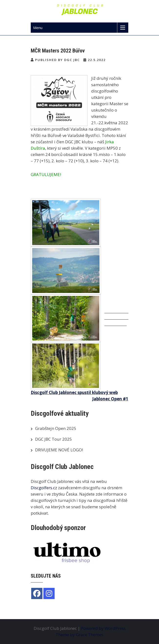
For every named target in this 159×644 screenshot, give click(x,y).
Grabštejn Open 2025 (56, 428)
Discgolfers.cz (44, 488)
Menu (38, 28)
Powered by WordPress (103, 628)
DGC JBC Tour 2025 (54, 439)
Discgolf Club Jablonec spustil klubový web (74, 392)
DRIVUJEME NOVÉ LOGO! (59, 450)
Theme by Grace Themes (79, 635)
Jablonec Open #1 (110, 399)
